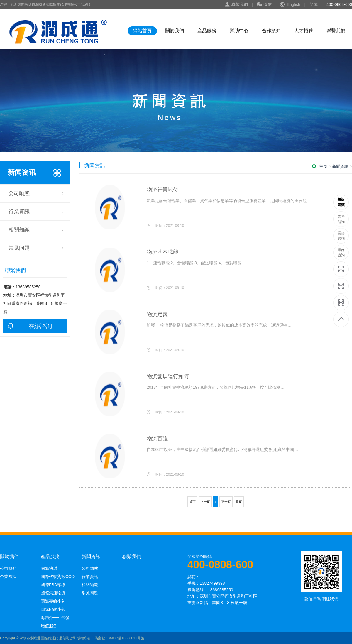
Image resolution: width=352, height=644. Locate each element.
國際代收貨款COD (58, 577)
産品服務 (207, 31)
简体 (314, 4)
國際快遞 (49, 568)
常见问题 (19, 248)
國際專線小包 (53, 601)
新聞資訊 (340, 166)
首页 (192, 502)
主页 (323, 166)
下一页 (226, 502)
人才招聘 (304, 31)
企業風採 (8, 577)
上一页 (205, 502)
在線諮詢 (28, 326)
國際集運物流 (53, 593)
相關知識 (19, 230)
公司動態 (19, 193)
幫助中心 (239, 31)
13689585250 (341, 202)
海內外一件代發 (55, 618)
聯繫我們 (240, 4)
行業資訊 (19, 212)
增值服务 (49, 626)
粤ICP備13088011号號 (126, 638)
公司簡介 (8, 568)
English (294, 4)
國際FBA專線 (53, 585)
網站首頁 (142, 31)
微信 (264, 5)
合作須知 (271, 31)
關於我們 (175, 31)
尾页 (239, 502)
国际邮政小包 (53, 609)
